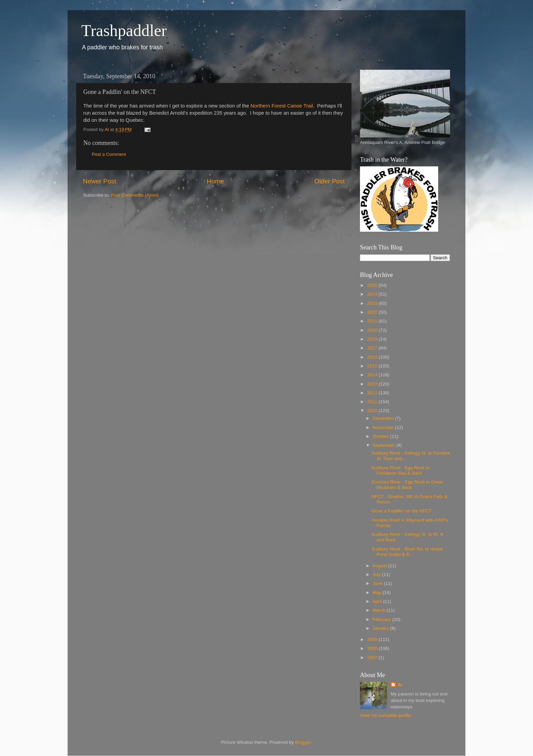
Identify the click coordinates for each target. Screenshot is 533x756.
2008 (373, 648)
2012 (373, 393)
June (378, 583)
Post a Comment (109, 154)
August (380, 566)
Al (400, 685)
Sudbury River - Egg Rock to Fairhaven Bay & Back (401, 470)
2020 (373, 330)
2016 (373, 357)
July (377, 574)
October (381, 436)
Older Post (330, 181)
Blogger (303, 742)
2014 (373, 375)
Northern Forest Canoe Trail (282, 106)
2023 (373, 303)
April (378, 601)
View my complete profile (385, 715)
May (377, 593)
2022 (373, 312)
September (384, 445)
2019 (373, 339)
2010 (373, 410)
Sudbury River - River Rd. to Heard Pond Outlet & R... (407, 552)
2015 (373, 366)
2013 (373, 384)
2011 (373, 402)
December (384, 418)
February (382, 619)
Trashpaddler (124, 30)
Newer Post (100, 181)
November (384, 428)
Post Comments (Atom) (135, 195)
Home (215, 181)
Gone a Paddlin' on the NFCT (402, 511)
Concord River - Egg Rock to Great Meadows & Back (407, 485)
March (380, 610)
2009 (373, 639)
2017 (373, 348)
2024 (373, 294)
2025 (373, 285)
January (381, 628)
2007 (373, 658)
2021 (373, 321)
